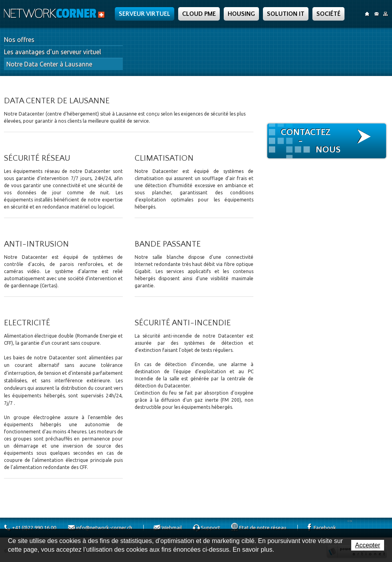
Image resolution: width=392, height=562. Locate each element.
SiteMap (385, 14)
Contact (376, 14)
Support (210, 528)
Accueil (367, 14)
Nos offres (19, 40)
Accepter (368, 545)
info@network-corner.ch (104, 528)
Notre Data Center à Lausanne (49, 64)
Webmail (172, 528)
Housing (241, 14)
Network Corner (55, 13)
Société (328, 14)
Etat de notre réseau (263, 528)
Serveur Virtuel (145, 14)
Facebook (325, 528)
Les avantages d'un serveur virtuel (52, 52)
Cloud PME (199, 14)
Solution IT (286, 14)
